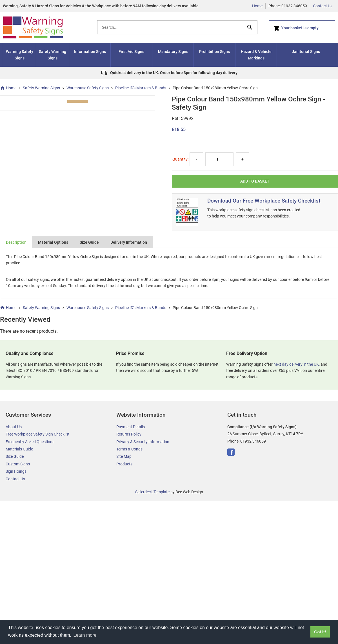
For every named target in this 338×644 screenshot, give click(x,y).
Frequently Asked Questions (30, 442)
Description (16, 242)
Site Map (124, 456)
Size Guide (89, 242)
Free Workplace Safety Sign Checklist (38, 434)
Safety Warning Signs (53, 55)
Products (124, 464)
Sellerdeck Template (152, 492)
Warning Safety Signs (20, 55)
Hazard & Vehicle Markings (256, 55)
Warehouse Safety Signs (88, 88)
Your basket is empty (296, 28)
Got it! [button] (320, 632)
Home (257, 6)
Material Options (53, 242)
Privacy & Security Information (143, 442)
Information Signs (90, 52)
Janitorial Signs (306, 52)
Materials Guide (19, 449)
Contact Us (323, 6)
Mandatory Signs (173, 52)
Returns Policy (129, 434)
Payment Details (131, 427)
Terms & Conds (129, 449)
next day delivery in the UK (296, 364)
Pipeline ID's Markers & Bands (141, 88)
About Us (14, 427)
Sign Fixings (16, 471)
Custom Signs (18, 464)
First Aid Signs (131, 52)
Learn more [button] (85, 635)
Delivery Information (129, 242)
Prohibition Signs (214, 52)
